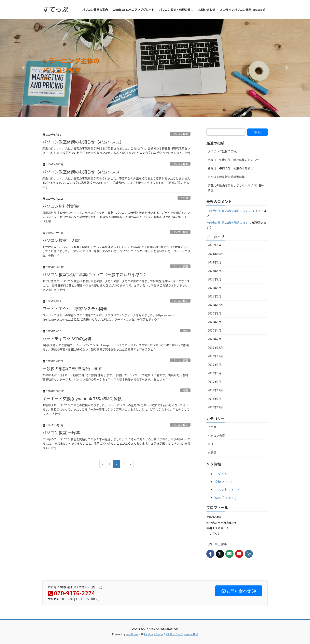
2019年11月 (215, 356)
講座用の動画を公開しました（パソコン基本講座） (236, 188)
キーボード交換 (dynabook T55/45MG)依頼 (82, 398)
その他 (184, 198)
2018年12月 (215, 390)
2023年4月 (215, 271)
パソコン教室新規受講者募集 (226, 177)
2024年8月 (215, 262)
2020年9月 (215, 313)
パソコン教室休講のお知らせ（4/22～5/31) (82, 142)
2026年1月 (215, 245)
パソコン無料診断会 (61, 206)
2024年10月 (215, 254)
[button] (23, 68)
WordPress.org (226, 497)
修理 (185, 331)
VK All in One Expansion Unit (182, 634)
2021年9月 (215, 279)
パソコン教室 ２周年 (63, 240)
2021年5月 (215, 296)
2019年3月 (215, 382)
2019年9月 (215, 365)
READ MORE (62, 80)
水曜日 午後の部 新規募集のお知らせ (233, 160)
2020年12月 (215, 305)
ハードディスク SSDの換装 (67, 339)
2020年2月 (215, 339)
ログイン (221, 474)
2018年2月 (215, 399)
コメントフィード (227, 490)
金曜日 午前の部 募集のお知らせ (230, 168)
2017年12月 (215, 407)
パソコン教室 (180, 134)
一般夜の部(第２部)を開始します (72, 369)
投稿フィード (224, 482)
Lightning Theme (154, 634)
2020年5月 (215, 322)
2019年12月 (215, 348)
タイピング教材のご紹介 (223, 151)
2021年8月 (215, 288)
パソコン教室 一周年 (61, 433)
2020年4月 (215, 330)
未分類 (212, 453)
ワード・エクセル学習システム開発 (75, 309)
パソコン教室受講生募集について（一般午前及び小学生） (95, 274)
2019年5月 (215, 373)
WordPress (132, 634)
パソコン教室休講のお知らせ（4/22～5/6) (81, 172)
